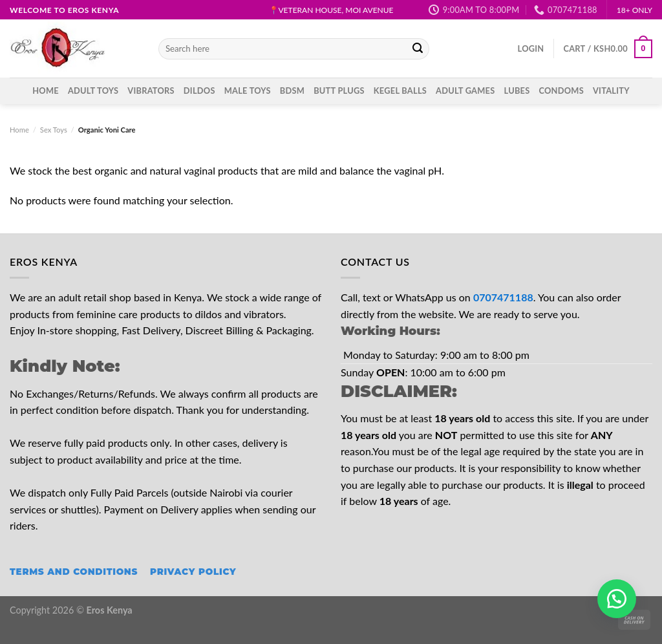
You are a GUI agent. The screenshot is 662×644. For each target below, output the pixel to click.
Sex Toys (54, 130)
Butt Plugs (339, 91)
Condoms (561, 91)
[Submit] (418, 49)
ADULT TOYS (93, 91)
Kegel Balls (400, 91)
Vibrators (151, 91)
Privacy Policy (193, 572)
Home (46, 91)
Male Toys (248, 91)
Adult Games (465, 91)
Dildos (199, 91)
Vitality (611, 91)
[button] (617, 599)
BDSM (292, 91)
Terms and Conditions (74, 572)
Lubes (517, 91)
